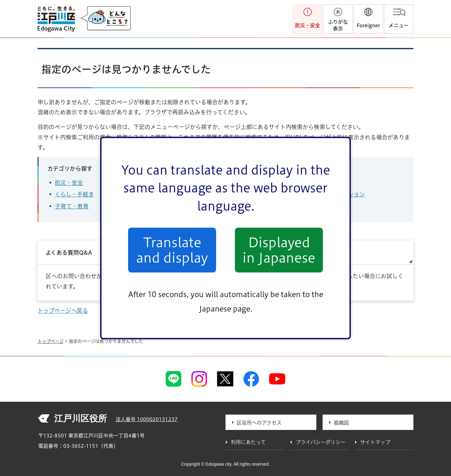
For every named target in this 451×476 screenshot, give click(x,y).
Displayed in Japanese (279, 250)
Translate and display (172, 250)
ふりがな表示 (338, 25)
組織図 (341, 423)
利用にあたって (248, 442)
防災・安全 (69, 183)
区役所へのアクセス (259, 423)
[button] (368, 19)
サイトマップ (318, 253)
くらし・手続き (74, 194)
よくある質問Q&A (69, 253)
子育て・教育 (72, 206)
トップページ (51, 341)
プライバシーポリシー (321, 442)
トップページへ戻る (63, 311)
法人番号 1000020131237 (147, 419)
